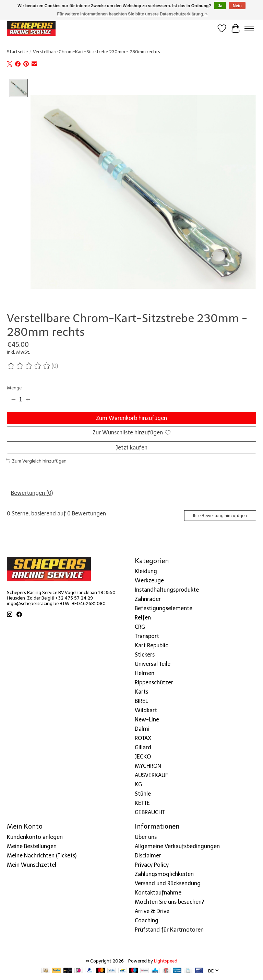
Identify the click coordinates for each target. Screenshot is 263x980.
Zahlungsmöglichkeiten (164, 874)
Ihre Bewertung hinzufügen (220, 516)
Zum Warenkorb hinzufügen (131, 418)
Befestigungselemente (164, 608)
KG (138, 784)
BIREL (141, 701)
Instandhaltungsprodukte (167, 590)
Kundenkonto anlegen (35, 837)
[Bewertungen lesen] (29, 366)
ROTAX (143, 738)
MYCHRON (148, 766)
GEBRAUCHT (150, 812)
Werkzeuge (149, 580)
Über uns (146, 837)
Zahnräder (148, 599)
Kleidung (146, 571)
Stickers (145, 655)
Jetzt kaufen (132, 448)
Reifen (143, 618)
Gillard (143, 747)
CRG (140, 627)
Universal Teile (153, 664)
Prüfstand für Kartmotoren (169, 930)
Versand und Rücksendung (168, 883)
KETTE (142, 803)
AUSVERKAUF (151, 775)
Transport (147, 636)
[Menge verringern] (13, 400)
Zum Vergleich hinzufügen (36, 461)
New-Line (147, 720)
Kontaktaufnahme (158, 893)
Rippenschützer (154, 682)
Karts (141, 692)
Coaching (147, 920)
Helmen (145, 673)
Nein (237, 6)
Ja (220, 6)
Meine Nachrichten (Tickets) (42, 856)
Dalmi (142, 729)
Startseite (17, 52)
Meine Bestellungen (32, 846)
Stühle (143, 794)
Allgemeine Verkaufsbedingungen (177, 846)
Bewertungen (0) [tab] (32, 493)
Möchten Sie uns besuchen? (169, 902)
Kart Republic (151, 645)
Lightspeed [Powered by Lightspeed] (166, 961)
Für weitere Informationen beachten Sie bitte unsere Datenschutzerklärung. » (133, 14)
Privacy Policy (152, 865)
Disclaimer (148, 856)
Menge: (15, 388)
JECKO (143, 757)
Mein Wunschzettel (32, 865)
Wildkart (146, 710)
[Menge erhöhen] (28, 400)
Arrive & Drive (152, 911)
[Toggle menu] (249, 29)
